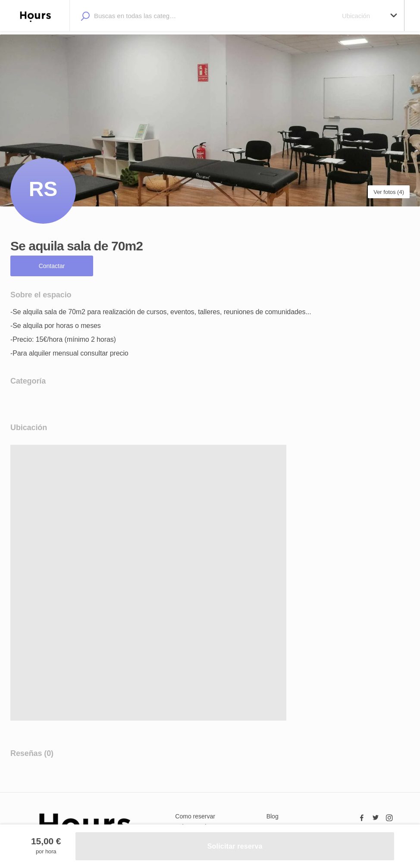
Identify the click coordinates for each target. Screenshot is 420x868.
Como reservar (195, 816)
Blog (273, 816)
